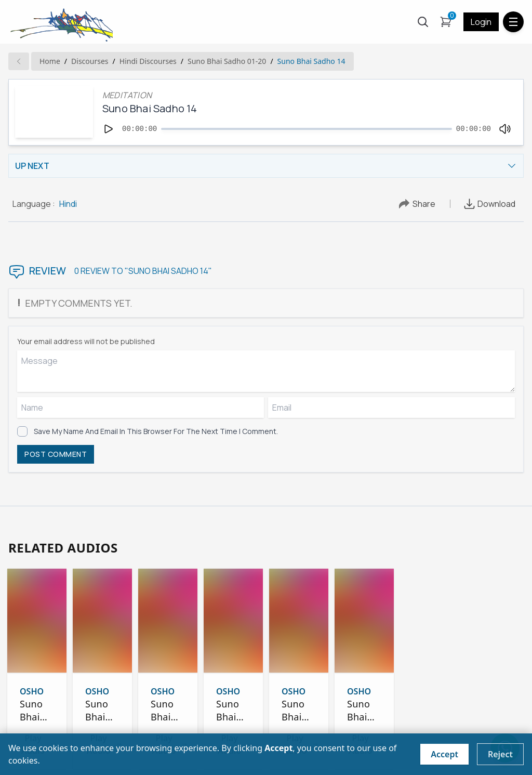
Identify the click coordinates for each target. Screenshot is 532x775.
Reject (500, 754)
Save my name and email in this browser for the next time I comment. (156, 431)
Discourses (90, 61)
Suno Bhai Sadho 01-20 (227, 61)
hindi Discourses (148, 61)
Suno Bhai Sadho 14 (311, 61)
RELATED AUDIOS (63, 548)
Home (50, 61)
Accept (444, 754)
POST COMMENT (56, 454)
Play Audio (47, 725)
